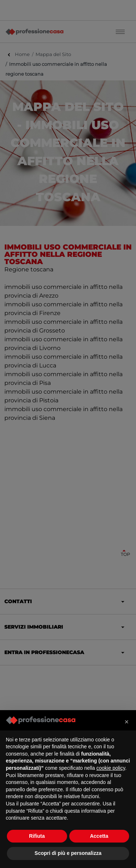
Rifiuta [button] (37, 836)
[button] (127, 722)
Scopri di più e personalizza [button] (68, 853)
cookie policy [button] (111, 768)
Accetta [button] (99, 836)
